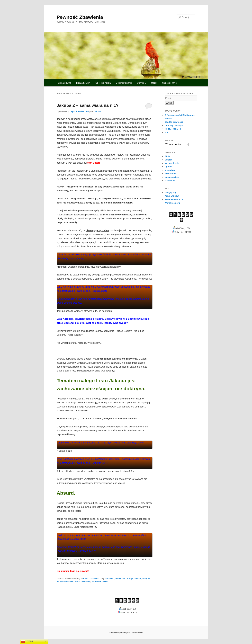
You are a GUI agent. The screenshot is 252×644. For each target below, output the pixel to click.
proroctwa (170, 170)
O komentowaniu (124, 83)
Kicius (98, 111)
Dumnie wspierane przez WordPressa (126, 633)
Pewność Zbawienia (80, 17)
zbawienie (85, 582)
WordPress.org (172, 203)
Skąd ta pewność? (174, 122)
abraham (109, 579)
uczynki (146, 579)
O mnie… (141, 83)
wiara (77, 582)
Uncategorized (172, 177)
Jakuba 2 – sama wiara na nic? (88, 105)
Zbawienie (94, 579)
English (168, 160)
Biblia (86, 579)
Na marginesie (172, 163)
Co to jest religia (103, 83)
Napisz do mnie (169, 83)
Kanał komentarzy (174, 199)
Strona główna (64, 83)
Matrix (154, 83)
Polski (27, 641)
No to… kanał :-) (173, 129)
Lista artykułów (83, 83)
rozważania (170, 173)
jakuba (118, 579)
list (123, 579)
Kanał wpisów (172, 196)
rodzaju (129, 579)
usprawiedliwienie (65, 582)
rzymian (138, 579)
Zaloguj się (170, 192)
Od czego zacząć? (174, 125)
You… (168, 132)
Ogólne (168, 167)
